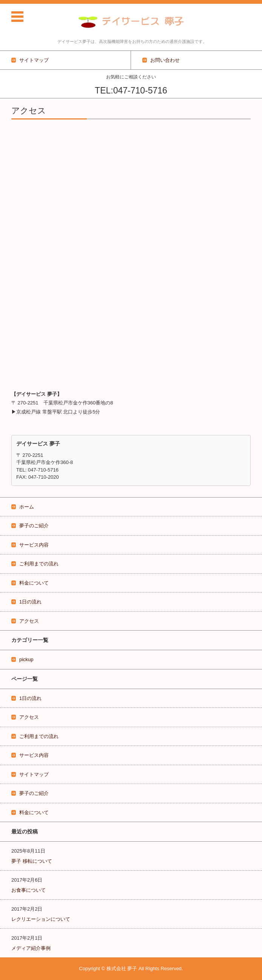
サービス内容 (34, 545)
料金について (34, 583)
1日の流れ (30, 602)
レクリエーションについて (41, 919)
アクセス (29, 621)
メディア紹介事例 (31, 948)
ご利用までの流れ (39, 564)
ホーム (27, 507)
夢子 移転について (32, 861)
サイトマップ (34, 774)
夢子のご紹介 (34, 526)
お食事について (29, 890)
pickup (26, 659)
